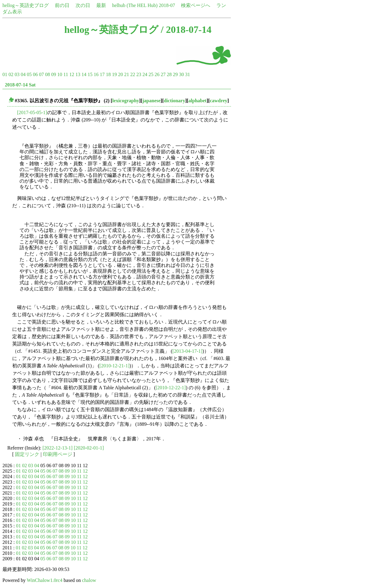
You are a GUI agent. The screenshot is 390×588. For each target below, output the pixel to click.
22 (133, 74)
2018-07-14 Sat (20, 85)
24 (145, 74)
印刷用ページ (58, 454)
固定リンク (27, 454)
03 (17, 74)
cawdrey (219, 101)
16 (96, 74)
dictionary (174, 101)
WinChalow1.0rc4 (45, 580)
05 (29, 74)
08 (48, 74)
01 (5, 74)
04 (23, 74)
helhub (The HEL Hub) (135, 5)
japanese (151, 101)
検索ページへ (196, 5)
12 (72, 74)
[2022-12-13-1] (58, 448)
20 (120, 74)
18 (108, 74)
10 (60, 74)
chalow (89, 580)
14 (84, 74)
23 (139, 74)
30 (181, 74)
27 (163, 74)
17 (102, 74)
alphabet (197, 101)
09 (54, 74)
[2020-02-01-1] (89, 448)
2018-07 (167, 5)
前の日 (62, 5)
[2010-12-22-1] (171, 388)
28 (169, 74)
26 (157, 74)
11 (66, 74)
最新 (101, 5)
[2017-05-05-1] (32, 112)
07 (41, 74)
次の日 (83, 5)
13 (78, 74)
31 (187, 74)
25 (151, 74)
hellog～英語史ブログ (26, 5)
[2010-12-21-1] (114, 366)
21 (126, 74)
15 (90, 74)
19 (114, 74)
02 (11, 74)
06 (35, 74)
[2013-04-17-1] (188, 351)
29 (175, 74)
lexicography (126, 101)
